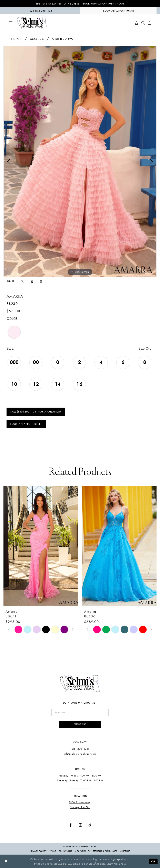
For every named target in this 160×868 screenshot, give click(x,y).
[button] (11, 23)
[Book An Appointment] (118, 11)
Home (17, 39)
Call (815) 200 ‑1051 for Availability (36, 412)
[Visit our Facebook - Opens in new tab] (71, 825)
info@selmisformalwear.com (80, 754)
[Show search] (143, 23)
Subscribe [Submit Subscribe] (80, 724)
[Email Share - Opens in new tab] (41, 281)
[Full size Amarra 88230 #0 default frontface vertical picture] (80, 162)
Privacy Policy (38, 851)
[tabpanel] (80, 162)
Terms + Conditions (61, 851)
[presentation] (41, 546)
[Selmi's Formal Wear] (32, 23)
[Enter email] (80, 713)
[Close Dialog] (6, 861)
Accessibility (83, 851)
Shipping (125, 851)
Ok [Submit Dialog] (153, 861)
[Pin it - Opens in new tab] (32, 282)
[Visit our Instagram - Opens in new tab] (80, 825)
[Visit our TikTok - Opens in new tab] (90, 825)
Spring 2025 (62, 39)
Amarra (37, 39)
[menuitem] (42, 11)
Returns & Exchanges (105, 851)
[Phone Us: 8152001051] (42, 11)
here (123, 864)
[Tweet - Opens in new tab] (23, 282)
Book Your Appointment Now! (103, 4)
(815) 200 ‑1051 (80, 749)
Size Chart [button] (146, 349)
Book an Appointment (26, 424)
